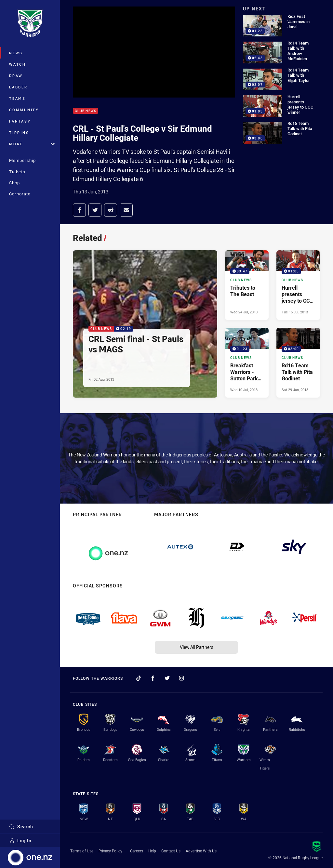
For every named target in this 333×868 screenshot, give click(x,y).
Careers (137, 851)
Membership (22, 160)
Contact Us (171, 851)
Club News (86, 111)
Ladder (18, 87)
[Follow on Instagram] (181, 678)
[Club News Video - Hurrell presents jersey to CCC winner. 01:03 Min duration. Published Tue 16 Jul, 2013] (298, 285)
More (32, 144)
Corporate (20, 194)
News (16, 53)
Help (152, 851)
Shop (14, 183)
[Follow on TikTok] (139, 678)
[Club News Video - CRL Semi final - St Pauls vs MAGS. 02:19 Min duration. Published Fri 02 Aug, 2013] (145, 324)
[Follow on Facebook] (153, 678)
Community (24, 110)
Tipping (19, 132)
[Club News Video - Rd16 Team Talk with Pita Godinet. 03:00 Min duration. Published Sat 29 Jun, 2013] (298, 362)
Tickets (17, 172)
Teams (17, 98)
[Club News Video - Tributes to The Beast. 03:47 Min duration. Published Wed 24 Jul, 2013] (247, 285)
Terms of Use (82, 851)
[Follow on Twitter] (167, 678)
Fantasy (20, 121)
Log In (20, 841)
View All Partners (197, 647)
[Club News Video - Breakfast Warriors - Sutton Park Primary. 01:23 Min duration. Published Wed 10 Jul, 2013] (247, 362)
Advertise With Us (201, 851)
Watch (18, 64)
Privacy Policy (110, 851)
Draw (16, 76)
